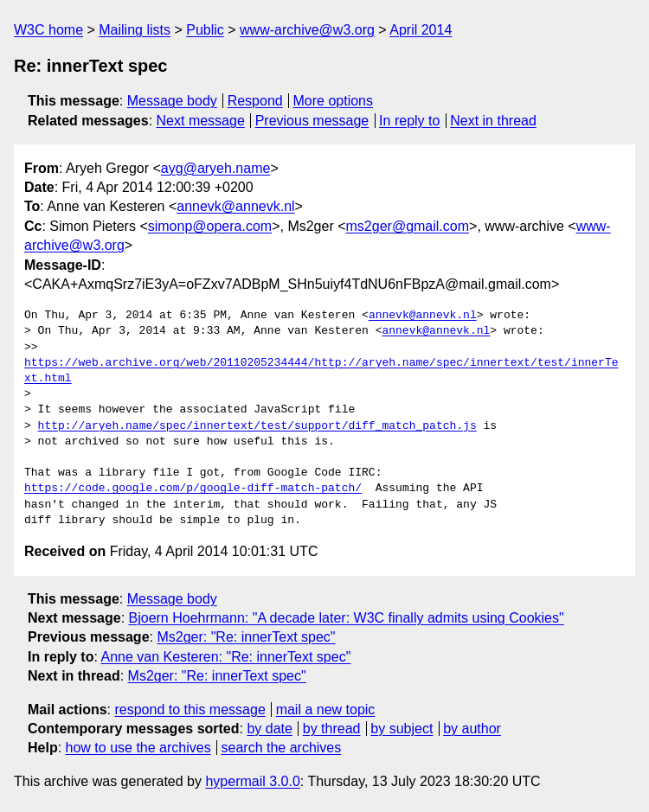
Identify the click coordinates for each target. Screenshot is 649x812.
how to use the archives (138, 748)
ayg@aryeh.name (216, 168)
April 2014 (421, 30)
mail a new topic (326, 710)
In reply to (409, 121)
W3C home (48, 30)
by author (472, 729)
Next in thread (493, 121)
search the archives (282, 748)
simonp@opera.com (210, 226)
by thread (332, 729)
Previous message (312, 121)
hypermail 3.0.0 (252, 781)
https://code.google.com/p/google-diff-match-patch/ (193, 489)
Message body (172, 101)
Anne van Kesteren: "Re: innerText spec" (225, 657)
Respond (255, 101)
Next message (201, 121)
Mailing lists (135, 30)
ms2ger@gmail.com (408, 226)
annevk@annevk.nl (235, 206)
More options (334, 101)
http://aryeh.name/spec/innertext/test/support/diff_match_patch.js (257, 426)
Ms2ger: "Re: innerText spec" (246, 637)
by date (269, 729)
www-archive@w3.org (307, 30)
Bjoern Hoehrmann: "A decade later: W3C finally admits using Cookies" (347, 618)
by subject (402, 729)
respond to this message (190, 710)
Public (205, 30)
